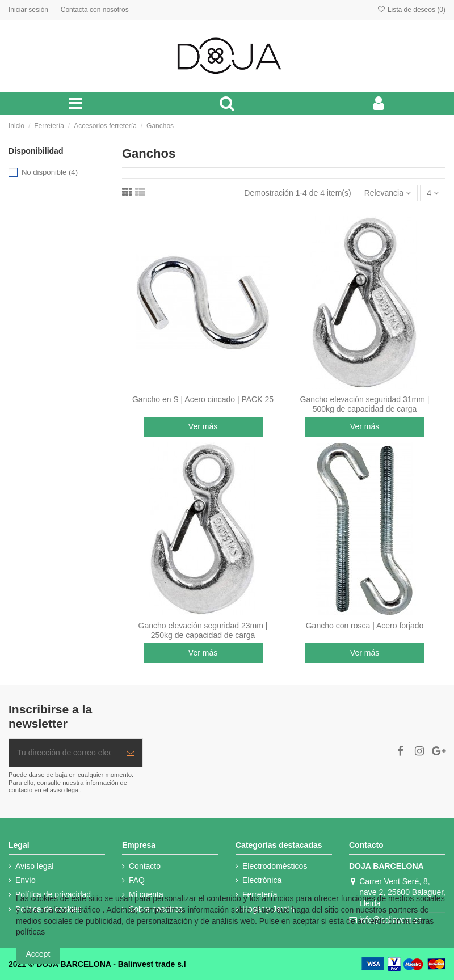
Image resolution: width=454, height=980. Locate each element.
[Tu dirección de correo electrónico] (64, 753)
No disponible (50, 172)
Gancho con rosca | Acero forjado (365, 626)
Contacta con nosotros (95, 10)
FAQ (137, 880)
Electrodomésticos (275, 866)
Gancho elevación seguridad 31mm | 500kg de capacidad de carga (365, 404)
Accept (38, 954)
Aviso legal (34, 866)
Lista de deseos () (411, 10)
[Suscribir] (131, 753)
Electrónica (262, 880)
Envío (26, 880)
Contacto (145, 866)
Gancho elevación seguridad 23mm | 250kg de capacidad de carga (203, 630)
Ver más (203, 426)
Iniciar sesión (29, 10)
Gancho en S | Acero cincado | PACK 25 (203, 399)
